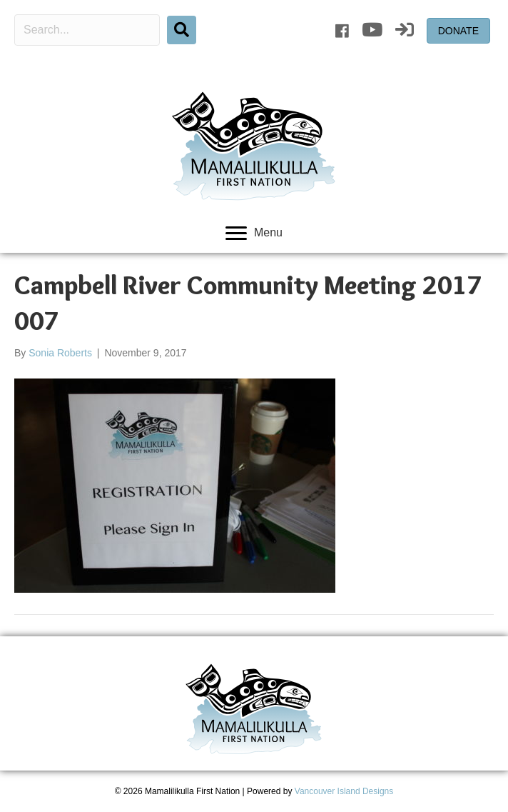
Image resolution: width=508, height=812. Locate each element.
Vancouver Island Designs (344, 791)
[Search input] (87, 30)
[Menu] (254, 234)
